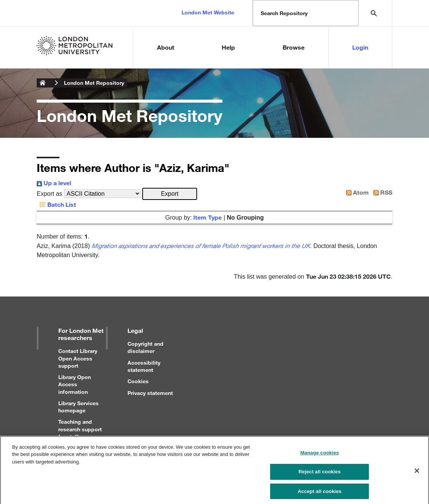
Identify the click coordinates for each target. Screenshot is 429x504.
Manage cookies (320, 457)
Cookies (138, 381)
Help (228, 47)
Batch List (56, 204)
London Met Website (208, 12)
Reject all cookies (319, 477)
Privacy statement (150, 393)
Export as (50, 194)
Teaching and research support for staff (80, 429)
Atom (356, 192)
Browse (294, 47)
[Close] (417, 475)
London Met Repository (94, 83)
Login (360, 47)
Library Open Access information (75, 384)
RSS (381, 192)
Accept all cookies (320, 496)
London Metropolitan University (43, 83)
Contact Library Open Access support (78, 358)
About (166, 47)
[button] (170, 194)
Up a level (54, 183)
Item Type (208, 217)
